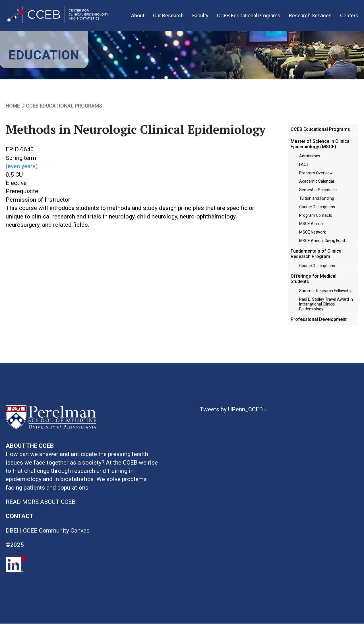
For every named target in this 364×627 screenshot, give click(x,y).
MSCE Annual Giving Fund (322, 244)
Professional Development (319, 322)
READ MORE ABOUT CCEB (41, 505)
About (138, 17)
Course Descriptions (317, 210)
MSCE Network (313, 235)
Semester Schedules (318, 193)
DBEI (12, 534)
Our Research (168, 17)
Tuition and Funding (317, 201)
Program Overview (316, 176)
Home (13, 109)
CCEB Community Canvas (56, 534)
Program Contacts (316, 218)
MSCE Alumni (311, 227)
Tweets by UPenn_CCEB (234, 412)
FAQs (304, 168)
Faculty (200, 17)
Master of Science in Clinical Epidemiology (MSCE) (321, 147)
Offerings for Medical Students (314, 282)
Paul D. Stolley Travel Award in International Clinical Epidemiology (326, 307)
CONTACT (19, 519)
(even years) (22, 169)
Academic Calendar (317, 184)
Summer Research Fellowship (326, 294)
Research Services (310, 17)
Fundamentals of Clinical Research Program (317, 257)
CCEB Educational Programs (249, 17)
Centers (349, 17)
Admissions (310, 159)
